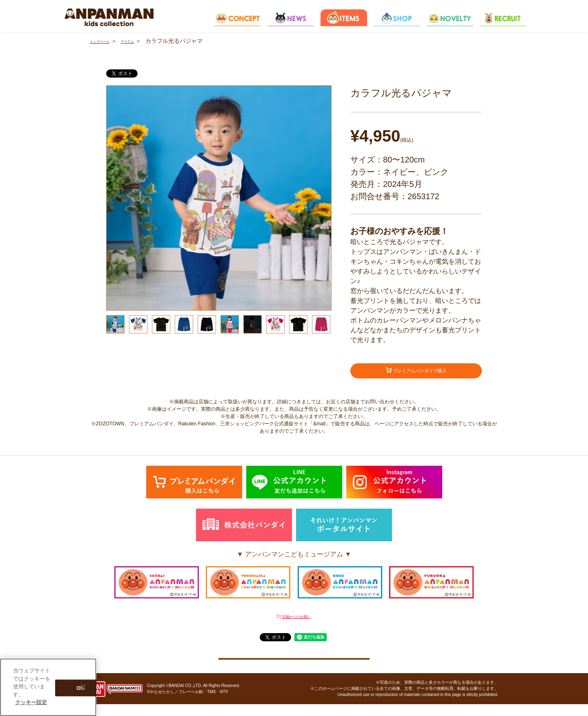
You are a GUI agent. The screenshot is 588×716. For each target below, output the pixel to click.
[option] (219, 198)
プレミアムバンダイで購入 (416, 373)
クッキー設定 (294, 665)
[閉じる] (83, 687)
